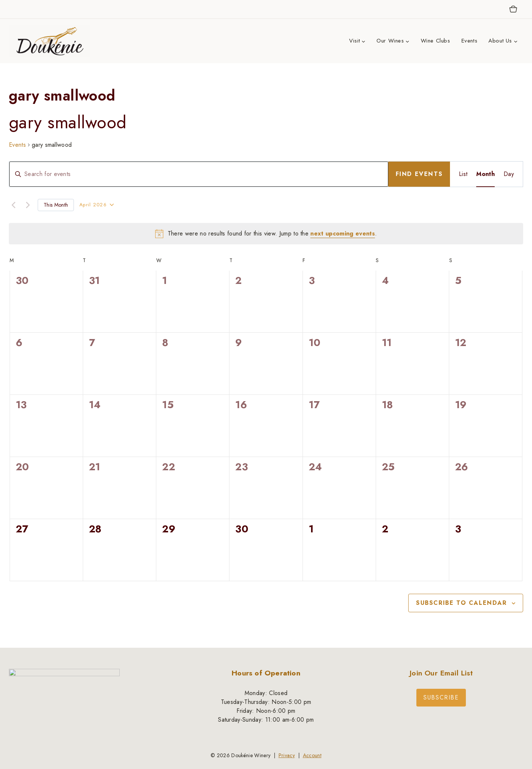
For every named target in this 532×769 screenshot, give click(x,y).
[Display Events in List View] (463, 174)
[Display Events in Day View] (509, 174)
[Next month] (28, 205)
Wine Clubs (436, 41)
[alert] (266, 234)
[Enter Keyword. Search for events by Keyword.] (199, 174)
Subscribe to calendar (461, 603)
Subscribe (441, 697)
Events (470, 41)
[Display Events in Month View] (485, 174)
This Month (56, 205)
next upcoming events (342, 233)
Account (312, 755)
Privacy (287, 755)
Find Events (419, 174)
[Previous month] (13, 205)
